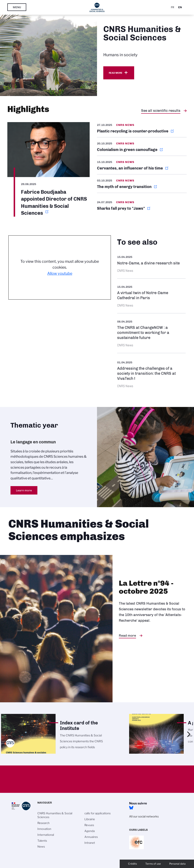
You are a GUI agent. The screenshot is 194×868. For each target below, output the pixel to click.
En (180, 7)
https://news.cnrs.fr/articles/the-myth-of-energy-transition (142, 184)
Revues (89, 825)
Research (43, 823)
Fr (172, 7)
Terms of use (153, 864)
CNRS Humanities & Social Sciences (55, 815)
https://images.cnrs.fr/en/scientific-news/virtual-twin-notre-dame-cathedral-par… (151, 296)
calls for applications (98, 813)
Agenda (90, 831)
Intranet (90, 843)
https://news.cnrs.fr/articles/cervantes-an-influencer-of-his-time (142, 165)
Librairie (90, 819)
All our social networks (144, 816)
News (41, 847)
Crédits (132, 864)
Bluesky (131, 808)
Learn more (24, 490)
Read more (116, 73)
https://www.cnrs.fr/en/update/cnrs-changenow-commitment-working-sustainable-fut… (151, 333)
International (46, 835)
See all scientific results (161, 111)
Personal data (177, 864)
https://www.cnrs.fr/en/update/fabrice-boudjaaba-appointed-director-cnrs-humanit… (48, 169)
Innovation (44, 829)
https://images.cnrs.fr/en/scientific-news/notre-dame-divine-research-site (151, 263)
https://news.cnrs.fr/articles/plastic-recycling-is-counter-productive (142, 130)
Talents (42, 841)
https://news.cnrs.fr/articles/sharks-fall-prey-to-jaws (142, 205)
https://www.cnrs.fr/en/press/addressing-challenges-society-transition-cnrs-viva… (151, 374)
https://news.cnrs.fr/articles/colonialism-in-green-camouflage (142, 147)
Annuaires (91, 837)
